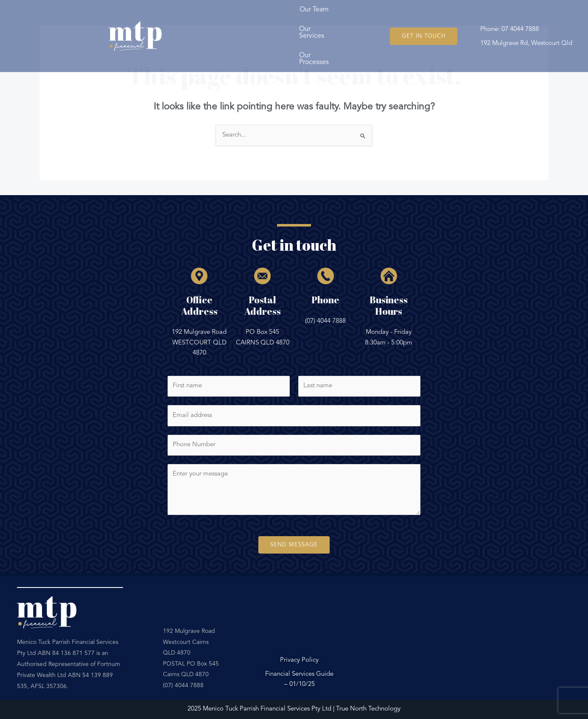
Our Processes (346, 25)
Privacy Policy (299, 660)
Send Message (294, 545)
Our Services (280, 25)
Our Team (220, 25)
